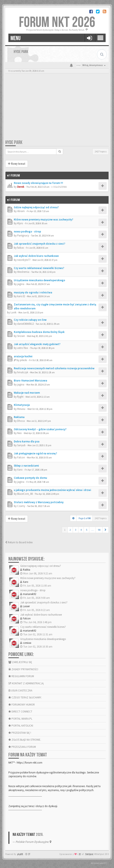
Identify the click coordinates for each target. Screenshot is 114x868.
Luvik (13, 312)
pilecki (23, 360)
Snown (21, 336)
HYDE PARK (14, 142)
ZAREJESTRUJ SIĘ (20, 662)
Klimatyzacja (22, 405)
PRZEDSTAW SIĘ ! (20, 733)
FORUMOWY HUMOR (22, 705)
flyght (20, 397)
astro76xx (23, 348)
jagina (21, 284)
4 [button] (81, 530)
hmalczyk (23, 372)
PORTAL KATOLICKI (21, 726)
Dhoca (21, 421)
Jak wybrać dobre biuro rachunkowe (36, 256)
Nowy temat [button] (17, 164)
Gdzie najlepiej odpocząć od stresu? (36, 207)
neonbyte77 (24, 260)
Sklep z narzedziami (26, 466)
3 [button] (76, 530)
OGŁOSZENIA (60, 187)
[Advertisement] (57, 108)
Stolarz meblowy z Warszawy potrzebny (39, 502)
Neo (19, 433)
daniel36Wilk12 (25, 324)
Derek (21, 187)
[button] (106, 530)
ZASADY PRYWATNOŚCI (23, 669)
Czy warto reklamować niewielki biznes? (39, 268)
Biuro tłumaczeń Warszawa (30, 381)
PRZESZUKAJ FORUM (22, 747)
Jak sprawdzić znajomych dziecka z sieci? (40, 244)
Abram (21, 211)
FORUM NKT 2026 (57, 22)
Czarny (21, 506)
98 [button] (99, 530)
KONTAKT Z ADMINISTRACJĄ (26, 683)
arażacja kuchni (23, 356)
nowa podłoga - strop (27, 232)
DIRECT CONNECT (20, 712)
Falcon (21, 457)
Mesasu (21, 409)
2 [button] (70, 530)
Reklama (19, 417)
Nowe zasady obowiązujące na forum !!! (38, 183)
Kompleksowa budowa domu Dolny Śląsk (39, 332)
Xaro (20, 470)
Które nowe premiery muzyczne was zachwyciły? (43, 220)
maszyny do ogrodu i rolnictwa (33, 292)
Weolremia (23, 272)
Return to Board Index (19, 542)
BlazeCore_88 (25, 494)
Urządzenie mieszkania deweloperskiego (40, 280)
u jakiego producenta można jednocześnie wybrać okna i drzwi (52, 490)
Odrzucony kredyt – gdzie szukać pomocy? (40, 429)
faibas (21, 248)
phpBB (20, 854)
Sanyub (21, 445)
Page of (85, 518)
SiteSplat (89, 854)
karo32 (21, 296)
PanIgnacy (23, 235)
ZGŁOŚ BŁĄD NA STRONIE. (25, 740)
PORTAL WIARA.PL (20, 719)
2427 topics (101, 151)
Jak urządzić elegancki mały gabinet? (37, 344)
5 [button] (87, 530)
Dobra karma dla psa (27, 441)
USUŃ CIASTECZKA (20, 691)
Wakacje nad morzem (27, 393)
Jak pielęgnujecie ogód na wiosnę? (35, 453)
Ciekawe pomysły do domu (30, 478)
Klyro (20, 223)
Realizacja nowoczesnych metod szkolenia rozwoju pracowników (54, 368)
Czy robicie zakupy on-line (30, 320)
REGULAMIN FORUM (21, 676)
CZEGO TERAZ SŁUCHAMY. (25, 697)
